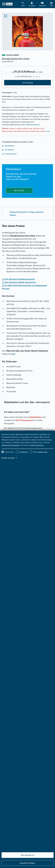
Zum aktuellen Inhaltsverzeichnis (20, 279)
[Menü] (51, 4)
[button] (32, 4)
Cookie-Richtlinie (37, 445)
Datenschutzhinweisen (10, 445)
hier (13, 354)
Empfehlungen (9, 154)
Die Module (8, 150)
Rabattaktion (8, 146)
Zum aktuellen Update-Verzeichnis (20, 282)
